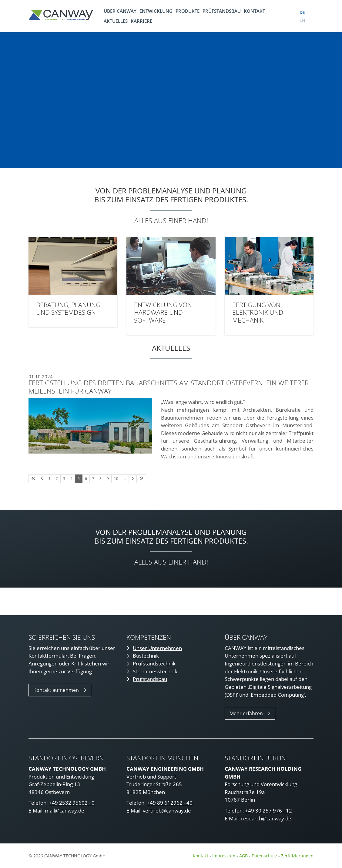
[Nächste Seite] (133, 479)
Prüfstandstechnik (154, 664)
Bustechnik (146, 656)
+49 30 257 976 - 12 (268, 811)
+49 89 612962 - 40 (170, 803)
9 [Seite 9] (108, 479)
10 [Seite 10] (116, 479)
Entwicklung (156, 11)
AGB (243, 856)
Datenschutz (265, 856)
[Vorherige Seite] (42, 479)
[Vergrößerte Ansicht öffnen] (90, 426)
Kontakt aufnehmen (56, 690)
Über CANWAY (120, 11)
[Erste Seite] (33, 479)
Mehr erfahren (246, 713)
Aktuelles (116, 21)
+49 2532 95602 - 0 (72, 803)
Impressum (224, 856)
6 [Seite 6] (86, 479)
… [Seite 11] (125, 479)
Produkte (188, 11)
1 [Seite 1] (50, 479)
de (302, 12)
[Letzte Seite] (141, 479)
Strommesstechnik (155, 671)
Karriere (141, 21)
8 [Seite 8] (101, 479)
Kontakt (254, 11)
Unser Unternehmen (157, 648)
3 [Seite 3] (64, 479)
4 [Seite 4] (71, 479)
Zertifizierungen (297, 856)
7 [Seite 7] (93, 479)
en (302, 20)
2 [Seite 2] (57, 479)
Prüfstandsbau (222, 11)
